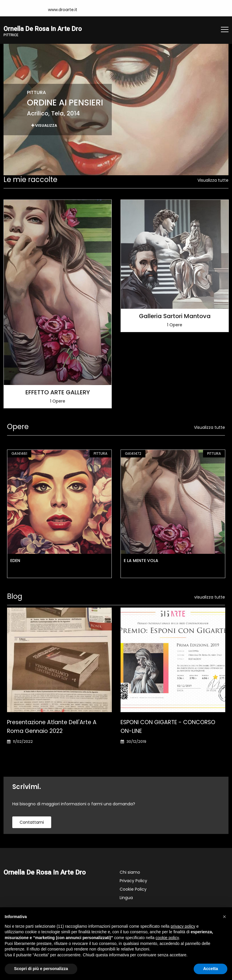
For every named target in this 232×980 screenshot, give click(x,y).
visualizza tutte (210, 598)
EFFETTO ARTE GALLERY (58, 393)
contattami (32, 823)
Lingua (126, 898)
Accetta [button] (210, 969)
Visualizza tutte (213, 181)
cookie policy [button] (167, 938)
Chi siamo (130, 873)
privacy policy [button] (183, 926)
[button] (224, 917)
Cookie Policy (133, 890)
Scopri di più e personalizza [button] (41, 969)
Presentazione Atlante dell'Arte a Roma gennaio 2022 (52, 727)
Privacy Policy (133, 881)
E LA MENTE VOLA (141, 561)
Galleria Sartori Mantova (175, 316)
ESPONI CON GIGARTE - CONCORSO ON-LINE (168, 727)
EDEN (15, 561)
